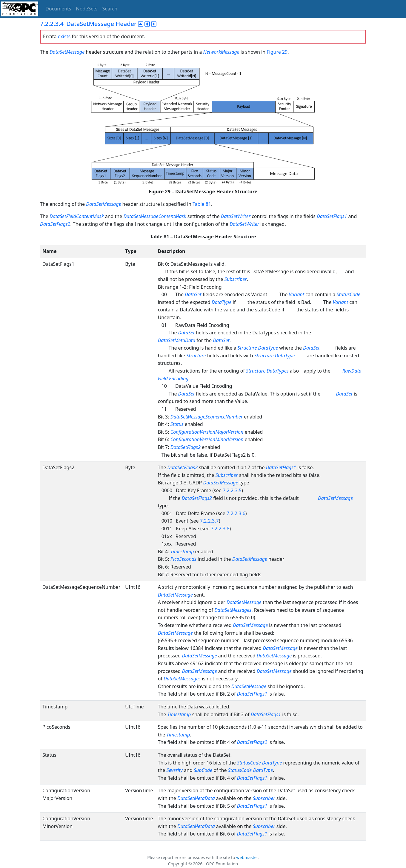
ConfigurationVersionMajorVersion (207, 432)
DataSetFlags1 (332, 216)
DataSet (193, 294)
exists (64, 36)
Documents (58, 9)
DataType (222, 302)
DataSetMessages (233, 610)
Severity (174, 770)
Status (177, 424)
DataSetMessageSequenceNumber (207, 417)
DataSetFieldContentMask (77, 216)
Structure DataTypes (267, 371)
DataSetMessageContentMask (155, 216)
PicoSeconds (183, 559)
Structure (196, 356)
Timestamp (182, 552)
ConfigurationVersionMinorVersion (207, 439)
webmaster (247, 857)
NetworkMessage (221, 52)
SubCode (203, 770)
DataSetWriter (236, 216)
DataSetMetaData (177, 340)
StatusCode (348, 294)
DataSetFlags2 (55, 224)
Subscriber (236, 279)
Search (110, 9)
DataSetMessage (68, 52)
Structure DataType (258, 348)
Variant (296, 294)
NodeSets (87, 9)
